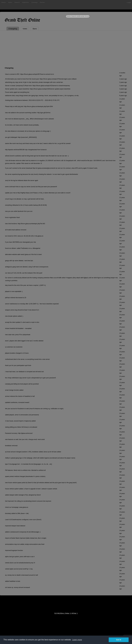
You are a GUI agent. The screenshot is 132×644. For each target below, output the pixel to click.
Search (17, 2)
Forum (42, 2)
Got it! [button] (119, 640)
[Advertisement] (66, 48)
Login (129, 2)
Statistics (25, 2)
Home (3, 2)
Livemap (34, 2)
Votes (10, 2)
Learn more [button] (77, 640)
